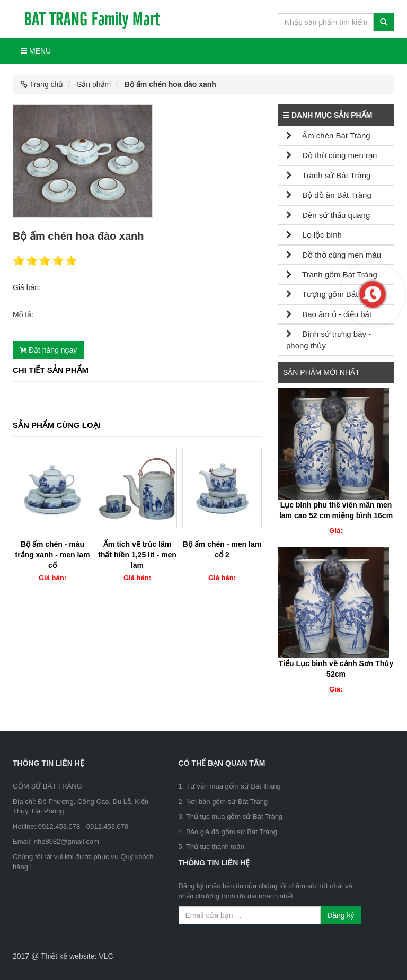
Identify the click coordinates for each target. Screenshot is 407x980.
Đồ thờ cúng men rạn (331, 155)
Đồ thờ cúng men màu (334, 255)
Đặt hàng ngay (48, 350)
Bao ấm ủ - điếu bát (329, 314)
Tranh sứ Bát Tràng (328, 175)
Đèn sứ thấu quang (328, 215)
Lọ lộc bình (314, 235)
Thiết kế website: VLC (77, 956)
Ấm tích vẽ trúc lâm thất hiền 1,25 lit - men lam (137, 555)
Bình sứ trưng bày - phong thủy (329, 339)
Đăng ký (340, 915)
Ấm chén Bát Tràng (328, 135)
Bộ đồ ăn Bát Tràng (329, 195)
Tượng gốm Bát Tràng (333, 294)
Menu (36, 51)
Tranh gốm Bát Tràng (332, 274)
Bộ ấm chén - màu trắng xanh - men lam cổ (52, 555)
